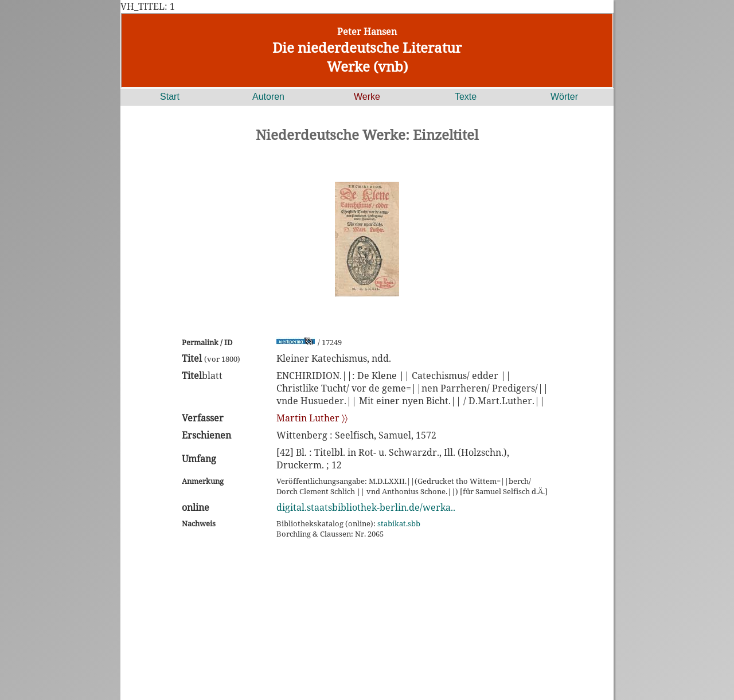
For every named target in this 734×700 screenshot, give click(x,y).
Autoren (268, 97)
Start (170, 97)
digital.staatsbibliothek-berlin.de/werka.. (366, 507)
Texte (466, 97)
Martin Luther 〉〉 (312, 418)
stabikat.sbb (399, 523)
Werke (367, 97)
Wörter (564, 97)
